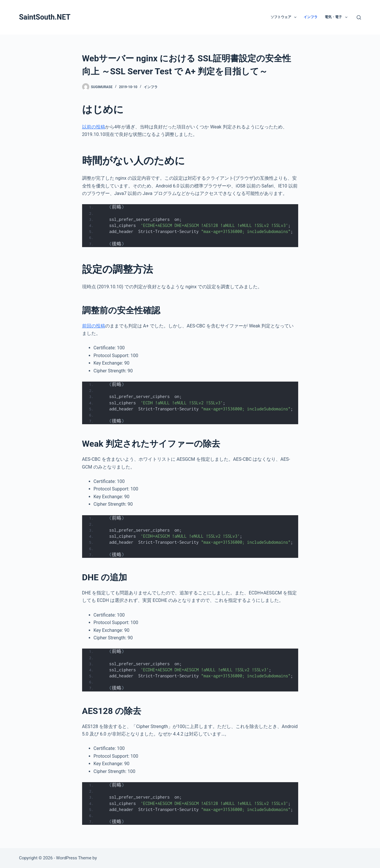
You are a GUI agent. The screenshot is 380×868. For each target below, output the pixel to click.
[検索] (359, 17)
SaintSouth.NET (45, 17)
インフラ (311, 17)
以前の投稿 (94, 127)
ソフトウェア (285, 17)
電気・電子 (337, 17)
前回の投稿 (94, 326)
